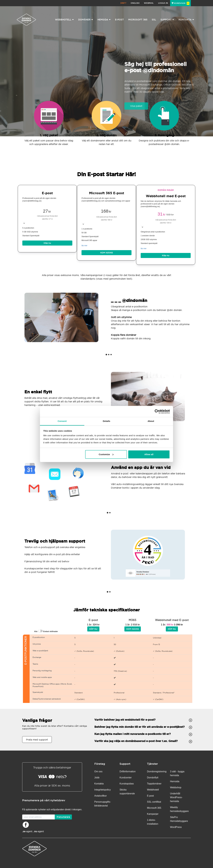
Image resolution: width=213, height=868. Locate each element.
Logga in (163, 3)
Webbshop (176, 787)
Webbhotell (153, 790)
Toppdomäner (154, 784)
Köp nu (47, 243)
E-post (119, 20)
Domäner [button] (86, 20)
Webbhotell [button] (64, 20)
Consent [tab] (62, 421)
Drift (123, 3)
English (135, 3)
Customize (106, 454)
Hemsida (175, 781)
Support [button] (167, 20)
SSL (154, 20)
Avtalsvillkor (101, 796)
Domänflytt (153, 778)
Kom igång (107, 253)
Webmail (149, 3)
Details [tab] (106, 421)
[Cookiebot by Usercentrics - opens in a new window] (157, 412)
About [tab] (151, 421)
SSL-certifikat (154, 802)
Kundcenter (126, 778)
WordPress (176, 827)
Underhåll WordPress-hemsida (176, 797)
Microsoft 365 (138, 20)
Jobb (97, 778)
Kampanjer (153, 814)
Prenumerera (63, 817)
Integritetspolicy (103, 790)
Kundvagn (180, 3)
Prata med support (37, 740)
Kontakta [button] (186, 20)
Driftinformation (128, 771)
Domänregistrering (157, 771)
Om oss (98, 771)
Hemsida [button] (104, 20)
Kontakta (99, 784)
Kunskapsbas (127, 784)
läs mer (84, 246)
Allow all (149, 454)
